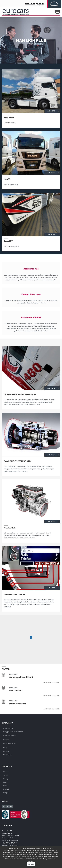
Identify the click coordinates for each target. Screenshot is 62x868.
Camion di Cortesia (31, 294)
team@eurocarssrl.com (9, 845)
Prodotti (6, 789)
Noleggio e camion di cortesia (13, 732)
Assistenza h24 (31, 269)
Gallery (6, 779)
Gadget (6, 793)
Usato (5, 786)
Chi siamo (7, 772)
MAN (5, 748)
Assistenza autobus (31, 317)
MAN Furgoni (8, 755)
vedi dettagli (31, 50)
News (5, 782)
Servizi (5, 775)
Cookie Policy (19, 859)
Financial (6, 740)
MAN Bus (6, 751)
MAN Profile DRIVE (9, 743)
